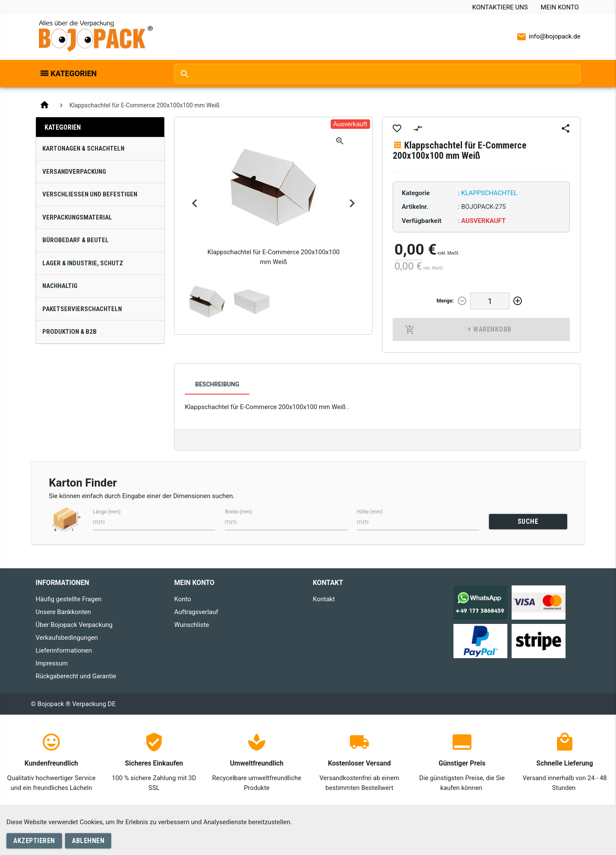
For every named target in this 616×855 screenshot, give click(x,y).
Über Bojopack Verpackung (74, 625)
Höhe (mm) (370, 511)
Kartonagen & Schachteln (83, 148)
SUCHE (528, 521)
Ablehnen (88, 841)
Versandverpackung (74, 172)
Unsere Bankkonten (63, 612)
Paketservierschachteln (82, 309)
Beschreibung (217, 384)
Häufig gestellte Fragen (68, 599)
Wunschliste (191, 625)
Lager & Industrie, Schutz (83, 263)
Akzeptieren (34, 841)
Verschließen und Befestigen (90, 194)
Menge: (445, 301)
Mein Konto (560, 7)
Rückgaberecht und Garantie (76, 676)
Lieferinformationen (64, 650)
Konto (182, 599)
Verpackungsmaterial (77, 217)
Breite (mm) (238, 511)
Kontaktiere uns (500, 7)
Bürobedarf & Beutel (76, 240)
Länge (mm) (107, 511)
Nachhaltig (60, 286)
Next (352, 203)
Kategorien (74, 73)
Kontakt (324, 599)
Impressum (52, 663)
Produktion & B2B (70, 332)
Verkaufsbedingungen (67, 638)
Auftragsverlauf (196, 612)
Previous (194, 203)
